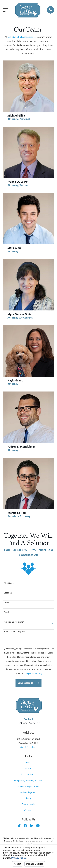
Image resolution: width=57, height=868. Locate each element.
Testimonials (28, 804)
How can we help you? (15, 632)
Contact (28, 811)
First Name (9, 584)
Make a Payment (28, 793)
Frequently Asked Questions (28, 781)
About (28, 769)
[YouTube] (38, 826)
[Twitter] (19, 826)
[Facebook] (25, 826)
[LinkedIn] (32, 826)
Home (28, 763)
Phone (7, 603)
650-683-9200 (28, 723)
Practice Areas (28, 775)
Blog (28, 799)
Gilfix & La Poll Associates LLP (23, 37)
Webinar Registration (28, 787)
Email (6, 612)
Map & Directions (28, 747)
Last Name (9, 593)
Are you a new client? (14, 622)
